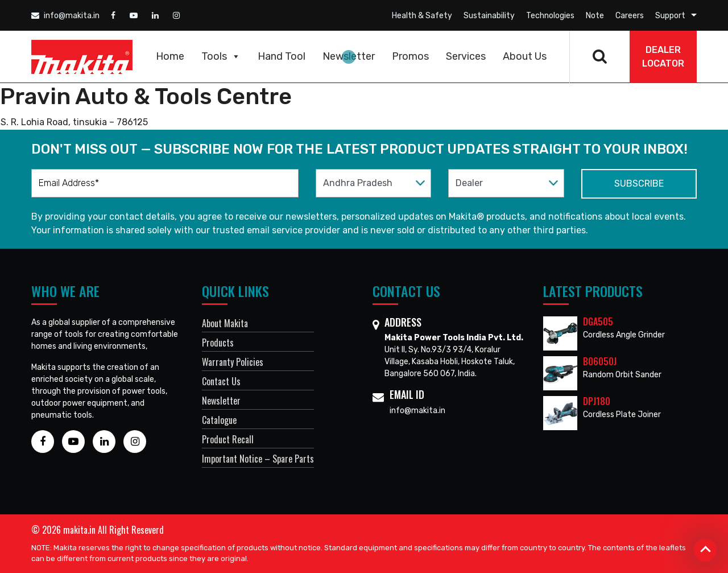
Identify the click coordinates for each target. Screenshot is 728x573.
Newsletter (349, 56)
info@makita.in (65, 16)
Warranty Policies (233, 362)
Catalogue (219, 420)
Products (218, 343)
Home (170, 56)
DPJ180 (597, 401)
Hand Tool (282, 56)
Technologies (550, 16)
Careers (630, 16)
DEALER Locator (663, 57)
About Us (525, 56)
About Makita (225, 323)
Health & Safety (422, 16)
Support (670, 16)
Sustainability (489, 16)
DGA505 (598, 321)
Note (595, 16)
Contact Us (221, 381)
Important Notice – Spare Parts (258, 459)
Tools (221, 56)
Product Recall (228, 439)
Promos (410, 56)
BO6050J (600, 361)
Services (466, 56)
